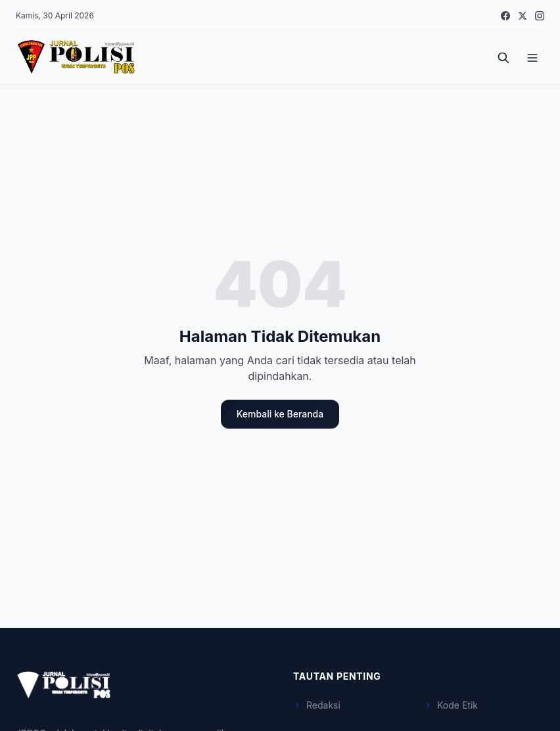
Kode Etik (451, 705)
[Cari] (503, 58)
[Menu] (532, 58)
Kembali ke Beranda (280, 414)
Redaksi (317, 705)
